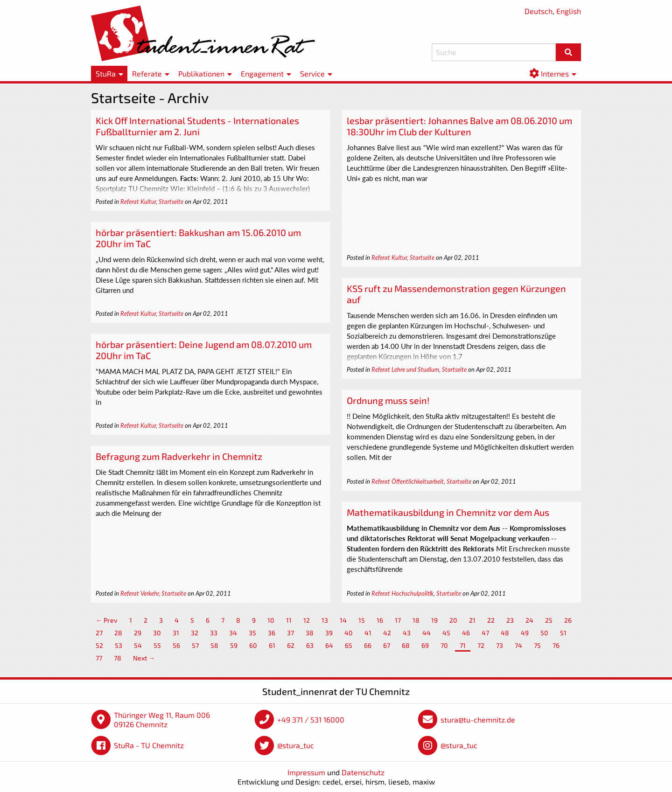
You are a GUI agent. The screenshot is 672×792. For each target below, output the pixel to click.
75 (537, 645)
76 (556, 645)
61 (272, 645)
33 (214, 633)
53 (119, 645)
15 (362, 620)
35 (252, 633)
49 (525, 633)
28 (118, 633)
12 (307, 620)
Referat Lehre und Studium (405, 369)
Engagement (262, 73)
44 (427, 633)
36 (272, 633)
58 (214, 645)
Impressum (306, 772)
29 (138, 633)
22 (491, 620)
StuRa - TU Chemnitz (149, 745)
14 (343, 620)
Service (312, 73)
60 (253, 645)
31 (176, 633)
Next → (144, 658)
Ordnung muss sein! (388, 400)
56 (176, 645)
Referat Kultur (138, 201)
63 (310, 645)
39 (329, 633)
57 (195, 645)
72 (481, 645)
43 (407, 633)
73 (500, 645)
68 (406, 645)
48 (505, 633)
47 (485, 633)
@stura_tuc (296, 745)
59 (234, 645)
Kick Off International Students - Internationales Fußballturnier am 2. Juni (197, 126)
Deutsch (539, 11)
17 (398, 620)
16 (380, 620)
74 (518, 645)
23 (510, 620)
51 (563, 633)
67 (387, 645)
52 (99, 645)
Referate (147, 73)
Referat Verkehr (140, 593)
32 (195, 633)
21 (472, 620)
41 (368, 633)
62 (291, 645)
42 (387, 633)
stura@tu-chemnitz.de (478, 719)
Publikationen (201, 73)
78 (118, 658)
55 (157, 645)
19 (434, 620)
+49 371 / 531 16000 (311, 719)
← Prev (107, 620)
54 (138, 645)
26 (568, 620)
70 (444, 645)
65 (349, 645)
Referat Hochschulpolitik (402, 593)
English (569, 11)
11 (289, 620)
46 (466, 633)
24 (529, 620)
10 (271, 620)
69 (425, 645)
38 (310, 633)
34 (233, 633)
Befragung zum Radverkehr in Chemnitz (179, 456)
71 (463, 645)
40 (349, 633)
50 (544, 633)
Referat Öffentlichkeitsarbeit (408, 481)
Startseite (171, 201)
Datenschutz (363, 772)
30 (157, 633)
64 (329, 645)
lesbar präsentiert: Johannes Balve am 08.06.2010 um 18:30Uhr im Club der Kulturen (459, 126)
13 (325, 620)
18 (416, 620)
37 (290, 633)
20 (453, 620)
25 (549, 620)
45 (446, 633)
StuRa (106, 73)
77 (99, 658)
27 (99, 633)
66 (368, 645)
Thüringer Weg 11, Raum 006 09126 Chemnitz (162, 719)
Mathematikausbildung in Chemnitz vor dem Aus (448, 512)
